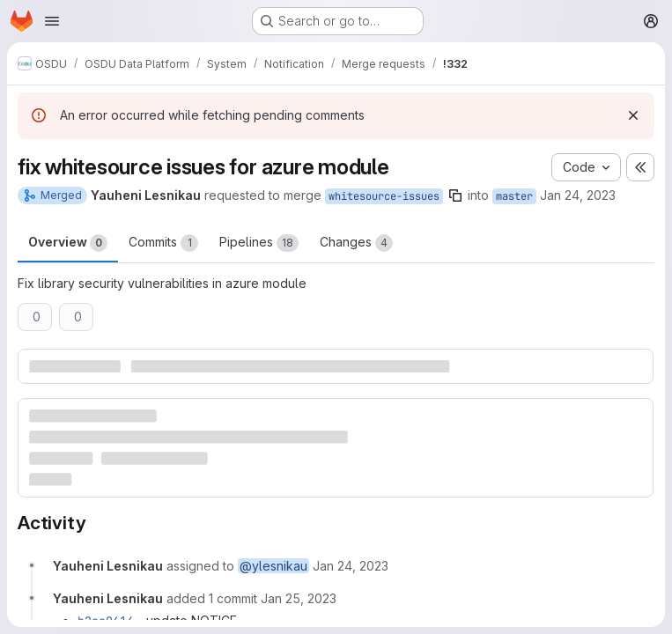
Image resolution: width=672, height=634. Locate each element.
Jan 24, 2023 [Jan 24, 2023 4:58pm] (578, 195)
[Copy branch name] (455, 195)
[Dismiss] (633, 115)
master (514, 196)
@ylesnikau (273, 566)
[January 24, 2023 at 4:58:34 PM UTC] (351, 566)
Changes (356, 243)
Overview (68, 243)
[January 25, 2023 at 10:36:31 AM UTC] (299, 598)
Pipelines (259, 243)
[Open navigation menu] (52, 21)
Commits (163, 243)
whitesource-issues (384, 196)
